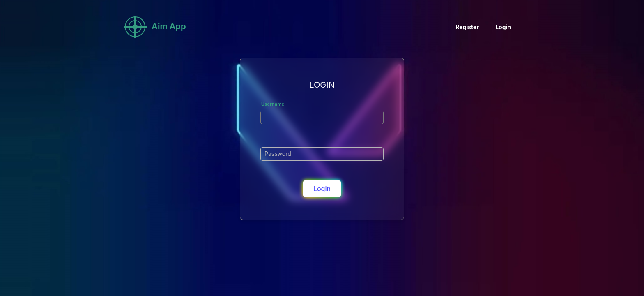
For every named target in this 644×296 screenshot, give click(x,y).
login (322, 189)
